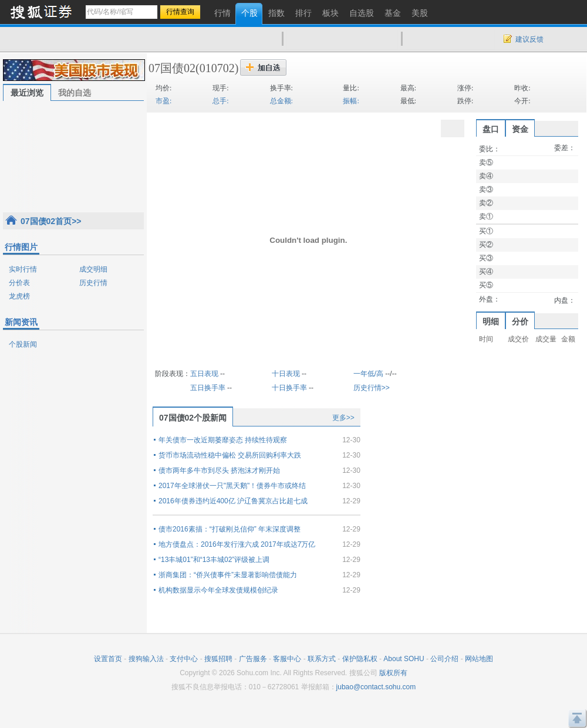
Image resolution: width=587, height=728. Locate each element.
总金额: (281, 101)
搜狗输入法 (146, 659)
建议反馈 (529, 39)
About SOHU (404, 659)
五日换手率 (208, 388)
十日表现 (286, 374)
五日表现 (204, 374)
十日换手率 (289, 388)
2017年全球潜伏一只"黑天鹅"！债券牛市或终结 (232, 486)
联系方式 (322, 659)
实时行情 (23, 269)
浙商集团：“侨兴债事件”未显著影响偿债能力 (228, 575)
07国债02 (172, 68)
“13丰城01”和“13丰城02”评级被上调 (214, 560)
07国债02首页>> (51, 221)
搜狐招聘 (218, 659)
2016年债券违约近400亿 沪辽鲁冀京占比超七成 (233, 501)
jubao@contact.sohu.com (376, 687)
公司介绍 (444, 659)
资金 (520, 129)
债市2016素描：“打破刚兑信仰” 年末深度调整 (230, 529)
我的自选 (75, 93)
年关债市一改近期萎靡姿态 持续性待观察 (223, 440)
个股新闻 (23, 344)
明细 (491, 321)
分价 (520, 321)
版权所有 (393, 673)
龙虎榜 (19, 296)
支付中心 (184, 659)
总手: (220, 101)
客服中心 (287, 659)
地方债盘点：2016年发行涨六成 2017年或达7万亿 (237, 544)
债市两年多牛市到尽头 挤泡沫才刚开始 (219, 470)
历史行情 (93, 283)
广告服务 (253, 659)
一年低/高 (368, 374)
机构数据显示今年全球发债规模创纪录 (218, 590)
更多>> (343, 418)
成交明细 (93, 269)
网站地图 (479, 659)
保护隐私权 (360, 659)
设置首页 (108, 659)
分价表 (19, 283)
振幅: (351, 101)
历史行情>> (372, 388)
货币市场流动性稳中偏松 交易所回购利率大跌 (230, 455)
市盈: (163, 101)
